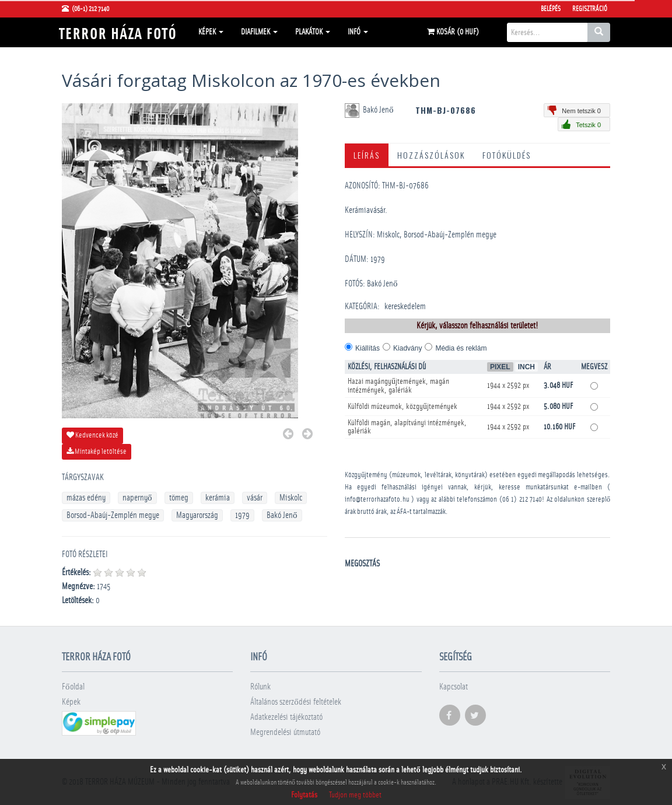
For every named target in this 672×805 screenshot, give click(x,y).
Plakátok (313, 32)
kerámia (218, 498)
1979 (242, 515)
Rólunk (260, 687)
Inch (526, 367)
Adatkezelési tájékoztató (286, 717)
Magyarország (197, 515)
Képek (211, 32)
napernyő (137, 498)
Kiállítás (367, 348)
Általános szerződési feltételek (296, 702)
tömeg (179, 498)
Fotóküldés (507, 155)
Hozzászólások (431, 155)
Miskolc (291, 498)
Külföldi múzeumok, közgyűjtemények (402, 407)
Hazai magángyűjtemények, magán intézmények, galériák (398, 386)
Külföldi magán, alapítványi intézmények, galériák (407, 427)
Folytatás (304, 795)
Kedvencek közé (92, 435)
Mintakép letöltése (97, 452)
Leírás (367, 155)
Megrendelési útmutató (285, 732)
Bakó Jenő (282, 515)
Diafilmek (259, 32)
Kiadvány (407, 348)
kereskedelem (405, 307)
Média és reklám (461, 348)
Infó (358, 32)
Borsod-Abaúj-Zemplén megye (113, 515)
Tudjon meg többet (355, 795)
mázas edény (86, 498)
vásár (255, 498)
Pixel (500, 367)
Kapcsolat (454, 687)
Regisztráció (590, 9)
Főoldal (73, 687)
